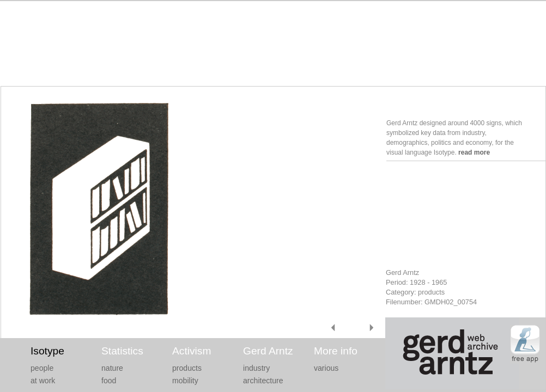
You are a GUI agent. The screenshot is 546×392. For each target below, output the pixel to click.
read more (474, 152)
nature (112, 368)
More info (336, 351)
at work (43, 381)
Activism (192, 351)
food (109, 381)
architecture (263, 381)
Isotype (47, 351)
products (187, 368)
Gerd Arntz (268, 351)
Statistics (122, 351)
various (326, 368)
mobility (185, 381)
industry (256, 368)
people (42, 368)
